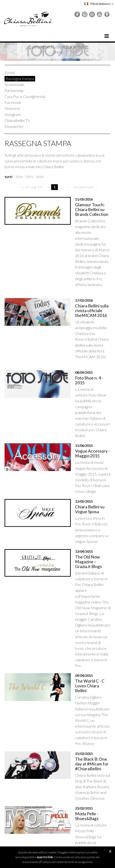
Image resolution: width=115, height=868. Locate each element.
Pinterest (12, 108)
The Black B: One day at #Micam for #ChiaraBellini (83, 616)
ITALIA (99, 4)
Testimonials (14, 84)
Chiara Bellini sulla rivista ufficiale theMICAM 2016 (83, 280)
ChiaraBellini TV (17, 120)
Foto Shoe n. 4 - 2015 (78, 334)
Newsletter (14, 126)
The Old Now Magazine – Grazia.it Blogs (82, 475)
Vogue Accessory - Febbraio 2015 (76, 728)
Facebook (13, 102)
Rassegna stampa (20, 78)
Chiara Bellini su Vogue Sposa (80, 431)
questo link (45, 857)
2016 (19, 177)
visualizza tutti (83, 187)
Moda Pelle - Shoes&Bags (83, 658)
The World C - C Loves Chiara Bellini (80, 560)
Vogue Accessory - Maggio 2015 (84, 387)
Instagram (13, 114)
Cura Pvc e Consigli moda (25, 96)
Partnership (14, 90)
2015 (29, 177)
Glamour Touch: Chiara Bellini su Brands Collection (84, 207)
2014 (40, 177)
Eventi (10, 72)
